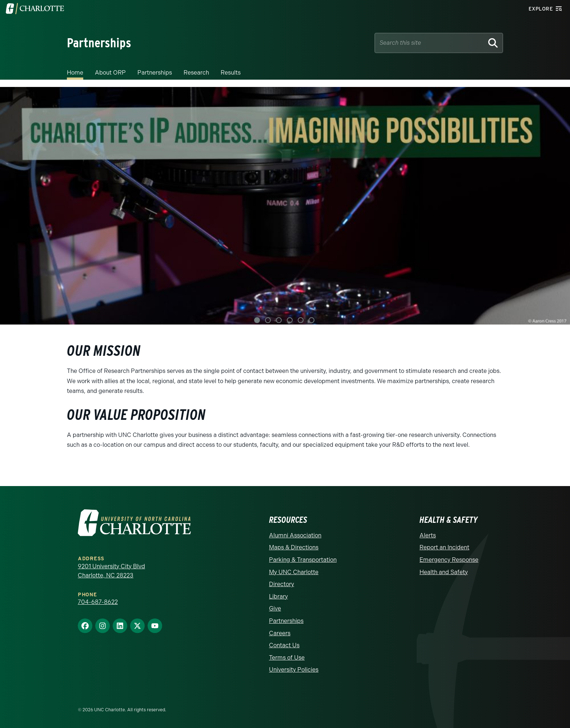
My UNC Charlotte (294, 572)
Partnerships (155, 73)
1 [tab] (257, 320)
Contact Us (284, 645)
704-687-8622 (98, 602)
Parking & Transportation (303, 560)
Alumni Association (295, 535)
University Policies (294, 670)
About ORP (110, 73)
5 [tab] (301, 320)
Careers (280, 633)
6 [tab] (312, 320)
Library (278, 596)
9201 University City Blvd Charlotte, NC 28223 (111, 571)
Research (196, 73)
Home (75, 73)
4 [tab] (290, 320)
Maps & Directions (294, 547)
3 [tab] (279, 320)
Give (275, 608)
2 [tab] (268, 320)
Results (231, 73)
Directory (282, 584)
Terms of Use (287, 658)
